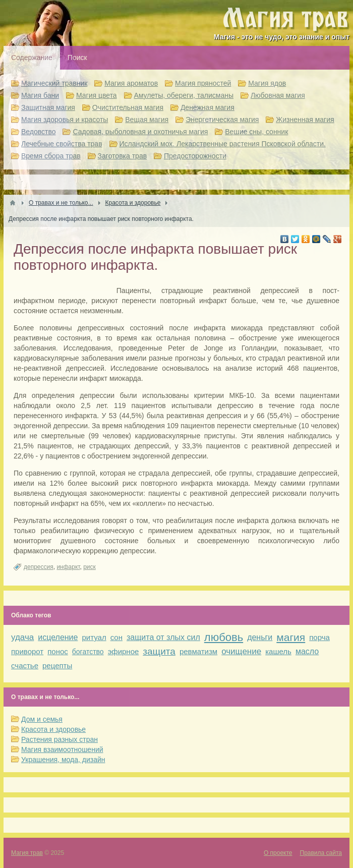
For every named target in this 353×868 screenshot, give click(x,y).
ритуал (94, 637)
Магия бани (40, 95)
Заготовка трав (123, 156)
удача (22, 637)
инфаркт (68, 567)
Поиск (77, 57)
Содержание (32, 57)
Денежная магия (208, 107)
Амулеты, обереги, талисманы (184, 95)
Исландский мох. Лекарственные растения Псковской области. (223, 144)
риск (90, 567)
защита (159, 651)
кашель (278, 651)
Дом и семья (42, 719)
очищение (241, 651)
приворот (27, 651)
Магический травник (54, 83)
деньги (260, 637)
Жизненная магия (305, 120)
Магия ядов (267, 83)
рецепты (57, 666)
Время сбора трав (51, 156)
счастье (25, 666)
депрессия (39, 567)
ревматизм (198, 651)
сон (116, 637)
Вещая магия (147, 120)
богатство (88, 652)
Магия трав (27, 853)
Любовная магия (278, 95)
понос (58, 651)
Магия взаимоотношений (62, 749)
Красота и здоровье (53, 729)
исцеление (58, 637)
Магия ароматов (131, 83)
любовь (224, 637)
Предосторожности (195, 156)
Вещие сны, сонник (256, 132)
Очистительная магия (128, 107)
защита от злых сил (163, 637)
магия (291, 637)
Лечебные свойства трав (62, 144)
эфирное (124, 651)
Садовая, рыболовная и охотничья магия (140, 132)
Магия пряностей (203, 83)
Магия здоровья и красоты (65, 120)
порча (319, 637)
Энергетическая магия (222, 120)
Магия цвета (97, 95)
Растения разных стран (60, 739)
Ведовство (39, 132)
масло (307, 651)
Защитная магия (48, 107)
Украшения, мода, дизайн (63, 760)
